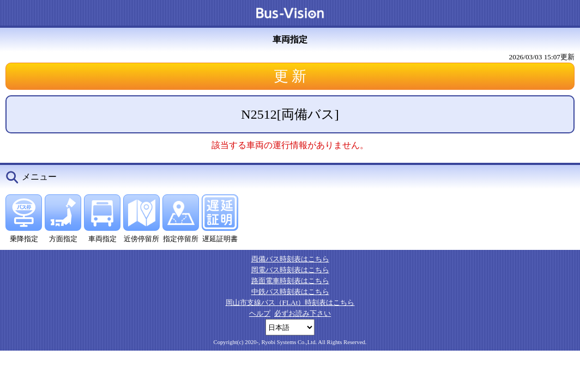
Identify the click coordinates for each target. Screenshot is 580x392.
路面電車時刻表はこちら (290, 281)
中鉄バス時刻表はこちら (290, 292)
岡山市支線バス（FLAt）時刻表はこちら (290, 302)
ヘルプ (260, 313)
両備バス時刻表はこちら (290, 259)
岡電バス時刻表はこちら (290, 270)
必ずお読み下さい (303, 313)
